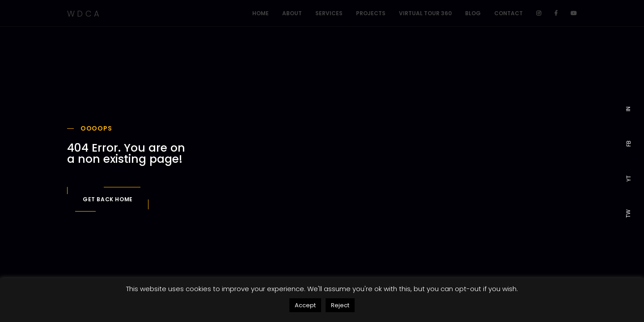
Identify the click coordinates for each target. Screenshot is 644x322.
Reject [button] (340, 305)
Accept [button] (305, 305)
